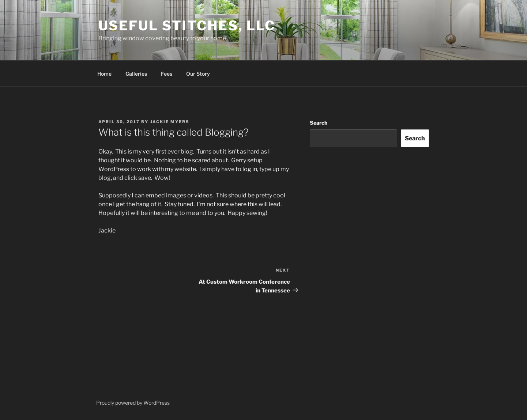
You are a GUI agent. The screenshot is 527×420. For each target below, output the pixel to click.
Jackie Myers (170, 122)
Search (319, 123)
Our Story (198, 74)
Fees (167, 74)
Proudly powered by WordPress (133, 403)
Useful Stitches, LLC (187, 26)
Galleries (136, 74)
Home (104, 74)
